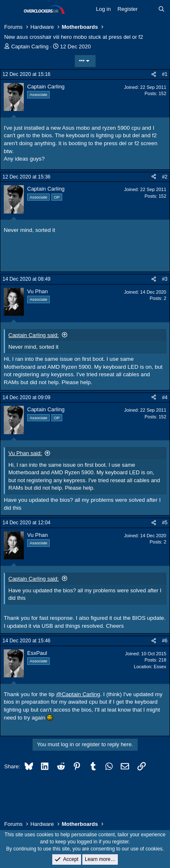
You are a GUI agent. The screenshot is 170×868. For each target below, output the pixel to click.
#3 (165, 279)
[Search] (161, 9)
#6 (165, 641)
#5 (165, 523)
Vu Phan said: (25, 453)
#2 (165, 177)
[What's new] (148, 9)
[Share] (154, 74)
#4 (165, 398)
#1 (165, 74)
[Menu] (11, 10)
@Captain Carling (78, 694)
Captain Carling (30, 47)
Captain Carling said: (34, 335)
